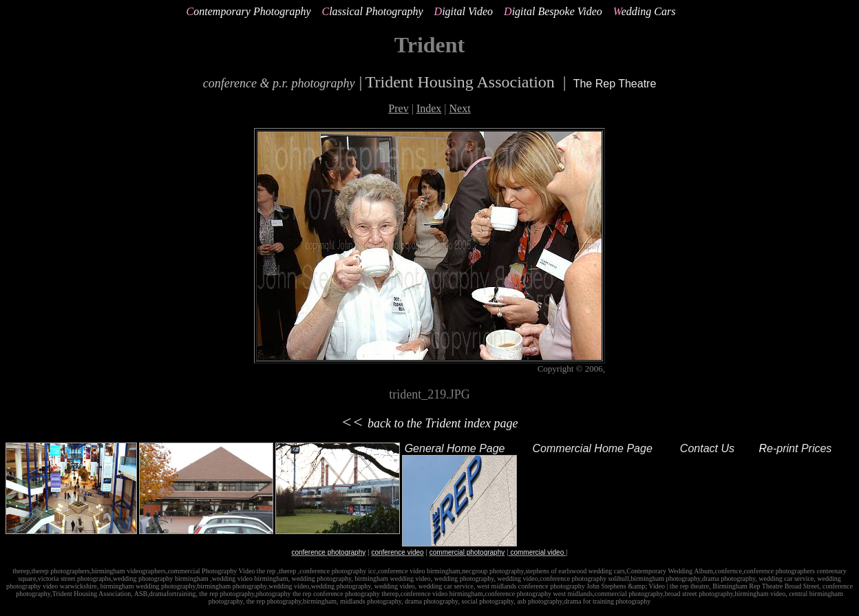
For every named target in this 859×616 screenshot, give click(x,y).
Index (429, 108)
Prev (398, 108)
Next (460, 108)
